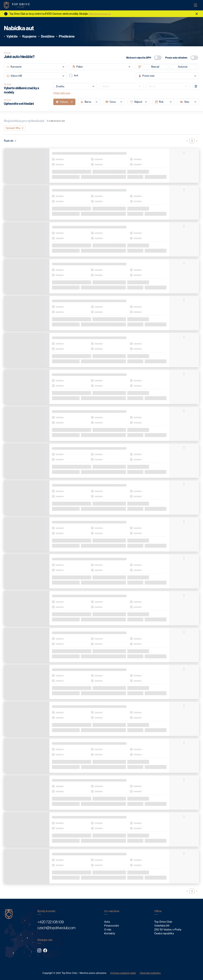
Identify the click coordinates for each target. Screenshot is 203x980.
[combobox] (75, 86)
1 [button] (192, 141)
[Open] (93, 86)
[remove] (196, 86)
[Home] (17, 5)
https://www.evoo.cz (100, 14)
